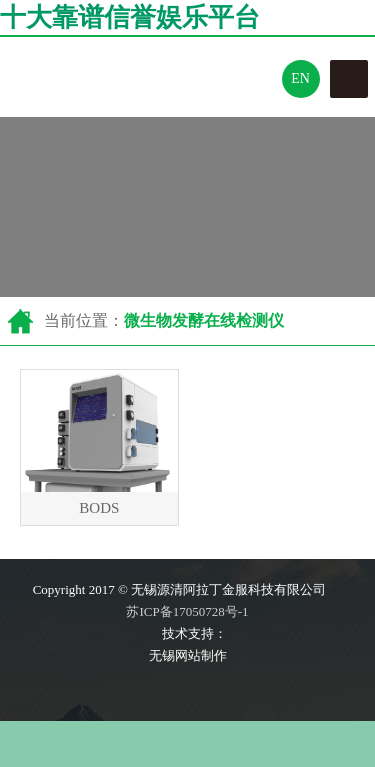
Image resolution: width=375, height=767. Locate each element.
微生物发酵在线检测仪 (204, 320)
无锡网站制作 (188, 655)
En (300, 78)
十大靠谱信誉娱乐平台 (130, 17)
